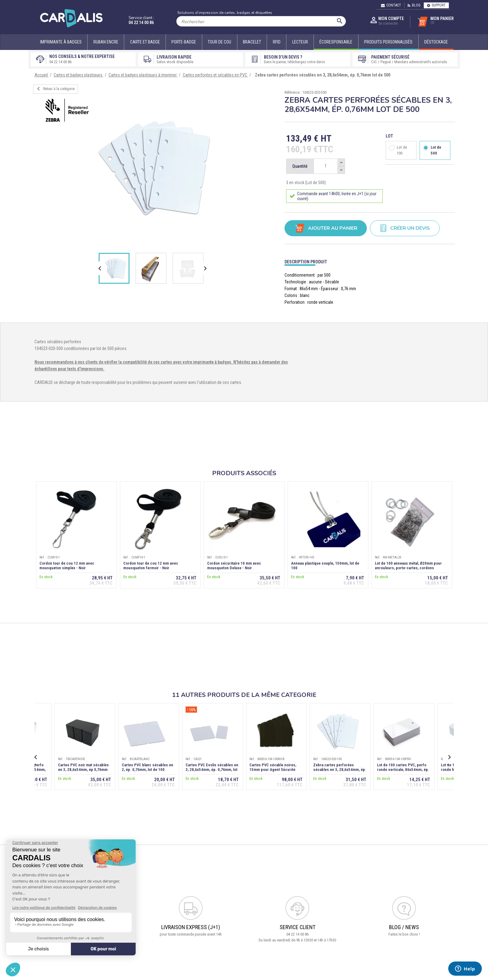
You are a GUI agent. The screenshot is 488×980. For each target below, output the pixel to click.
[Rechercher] (261, 21)
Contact (391, 5)
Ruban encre (106, 42)
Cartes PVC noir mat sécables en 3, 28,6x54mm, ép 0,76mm (83, 767)
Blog (414, 5)
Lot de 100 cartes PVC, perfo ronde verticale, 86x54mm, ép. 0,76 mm (403, 770)
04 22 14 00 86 (141, 23)
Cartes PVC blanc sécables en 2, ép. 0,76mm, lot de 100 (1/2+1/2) (148, 770)
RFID (277, 42)
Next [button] (206, 268)
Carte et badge (145, 42)
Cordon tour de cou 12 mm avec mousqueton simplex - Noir (67, 566)
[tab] (370, 260)
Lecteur (300, 42)
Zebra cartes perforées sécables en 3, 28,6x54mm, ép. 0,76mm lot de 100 (340, 770)
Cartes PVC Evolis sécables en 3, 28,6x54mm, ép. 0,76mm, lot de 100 (212, 770)
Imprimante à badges (61, 42)
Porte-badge (184, 42)
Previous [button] (101, 268)
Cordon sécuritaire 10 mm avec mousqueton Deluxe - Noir (234, 566)
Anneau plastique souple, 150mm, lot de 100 (325, 566)
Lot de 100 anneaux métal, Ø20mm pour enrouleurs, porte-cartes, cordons (408, 566)
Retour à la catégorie (55, 89)
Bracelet (252, 42)
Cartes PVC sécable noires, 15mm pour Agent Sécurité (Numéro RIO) (273, 770)
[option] (154, 168)
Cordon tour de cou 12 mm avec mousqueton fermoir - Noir (151, 566)
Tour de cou (219, 42)
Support (436, 5)
